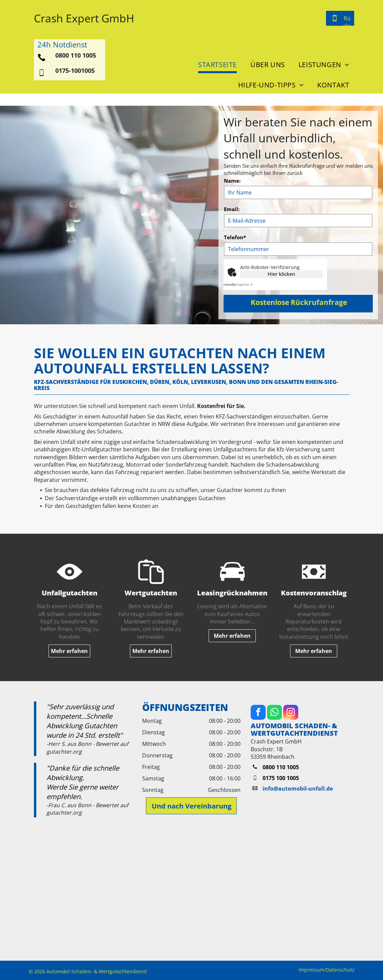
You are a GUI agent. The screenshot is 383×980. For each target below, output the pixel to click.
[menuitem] (216, 63)
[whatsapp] (274, 713)
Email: (232, 209)
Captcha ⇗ (237, 284)
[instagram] (291, 713)
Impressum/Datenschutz (327, 970)
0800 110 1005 (76, 55)
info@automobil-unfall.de (298, 789)
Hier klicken (281, 274)
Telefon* (235, 237)
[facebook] (258, 713)
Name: (232, 181)
